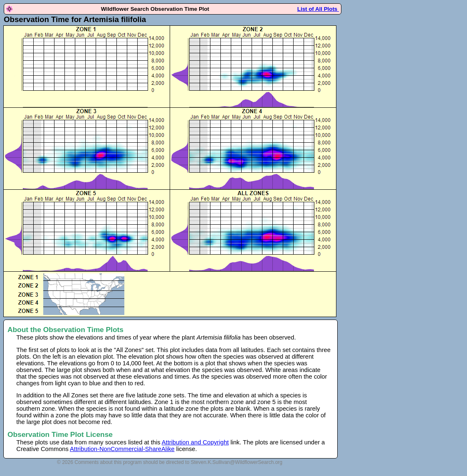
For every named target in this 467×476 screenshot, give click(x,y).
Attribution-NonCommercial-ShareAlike (122, 449)
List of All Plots (318, 9)
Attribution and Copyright (195, 442)
